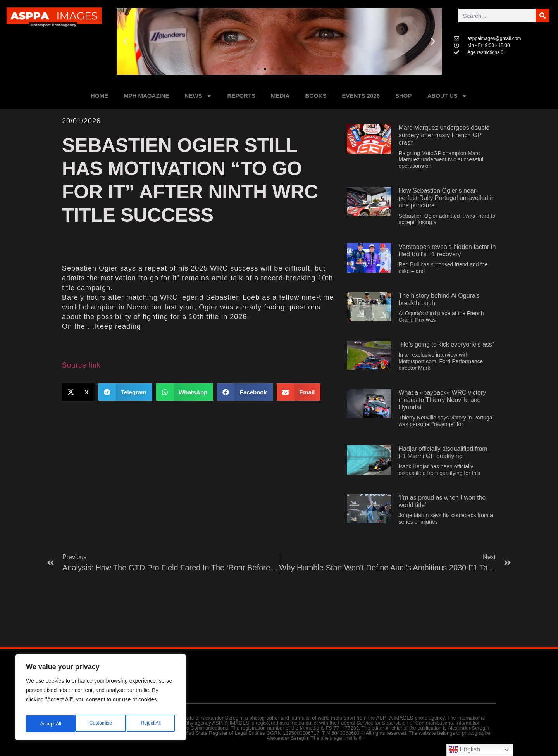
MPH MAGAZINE (146, 96)
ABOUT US (447, 96)
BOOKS (316, 96)
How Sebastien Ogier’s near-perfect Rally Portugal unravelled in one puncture (446, 198)
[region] (101, 700)
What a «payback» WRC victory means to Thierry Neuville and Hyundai (442, 400)
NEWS (198, 96)
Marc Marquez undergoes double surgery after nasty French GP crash (444, 135)
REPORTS (242, 96)
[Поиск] (542, 16)
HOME (99, 96)
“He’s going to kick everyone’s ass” (446, 344)
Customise (51, 724)
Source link (81, 365)
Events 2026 (361, 96)
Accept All (152, 724)
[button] (125, 42)
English (464, 750)
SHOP (404, 96)
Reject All (102, 724)
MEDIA (280, 96)
